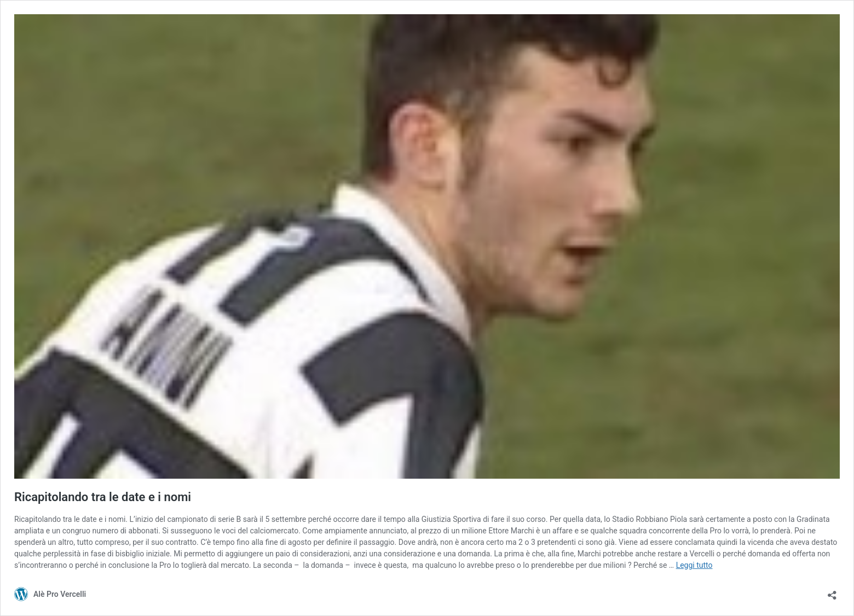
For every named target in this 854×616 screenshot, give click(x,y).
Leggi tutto (694, 565)
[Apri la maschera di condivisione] (832, 592)
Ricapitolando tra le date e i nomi (103, 497)
